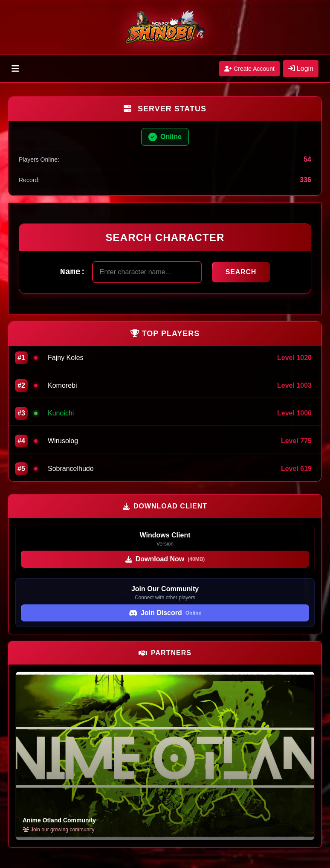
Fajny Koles (66, 358)
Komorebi (62, 385)
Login (301, 68)
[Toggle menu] (15, 69)
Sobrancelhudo (71, 469)
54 (307, 159)
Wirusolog (63, 441)
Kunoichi (61, 413)
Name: (73, 272)
